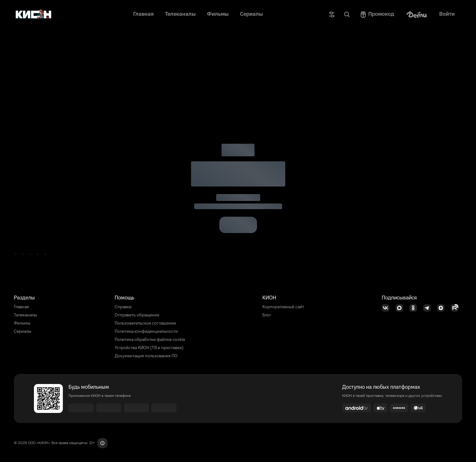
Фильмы (22, 323)
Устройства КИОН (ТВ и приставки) (149, 348)
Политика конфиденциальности (146, 331)
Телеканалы (25, 315)
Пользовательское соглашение (145, 323)
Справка (123, 307)
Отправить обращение (137, 315)
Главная (21, 307)
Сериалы (23, 331)
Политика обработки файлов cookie (150, 340)
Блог (267, 315)
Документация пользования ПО (146, 356)
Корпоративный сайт (283, 307)
